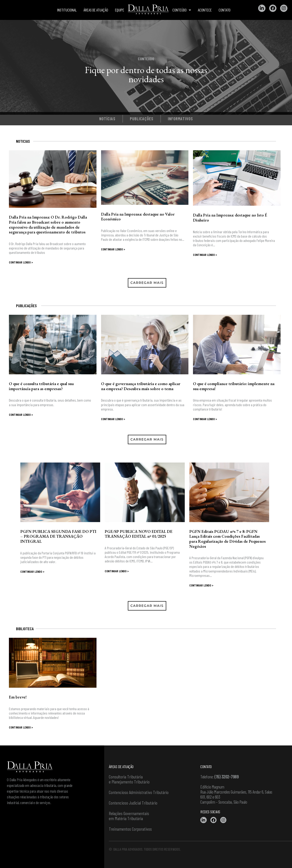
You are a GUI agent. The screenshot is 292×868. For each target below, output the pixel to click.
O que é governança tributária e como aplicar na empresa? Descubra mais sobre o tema (141, 386)
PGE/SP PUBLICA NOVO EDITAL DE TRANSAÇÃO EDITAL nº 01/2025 (139, 534)
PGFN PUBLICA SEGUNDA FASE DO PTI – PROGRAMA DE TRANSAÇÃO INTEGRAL (58, 536)
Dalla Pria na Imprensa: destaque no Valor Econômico (138, 217)
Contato (225, 10)
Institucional (67, 10)
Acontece (205, 10)
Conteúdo (182, 10)
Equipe (120, 10)
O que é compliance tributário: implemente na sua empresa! (234, 386)
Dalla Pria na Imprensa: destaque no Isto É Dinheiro (230, 218)
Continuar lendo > (21, 262)
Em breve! (18, 697)
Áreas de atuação (96, 10)
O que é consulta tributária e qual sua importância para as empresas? (41, 386)
